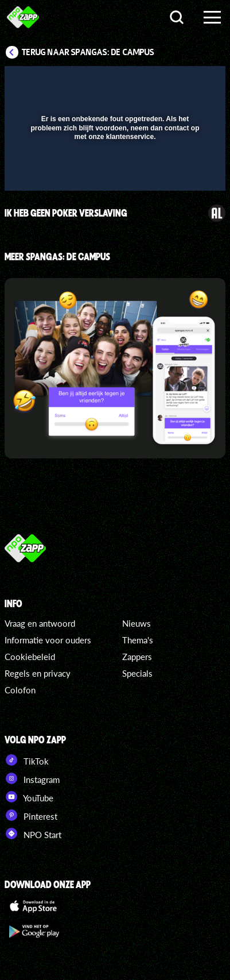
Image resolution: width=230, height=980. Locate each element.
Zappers (137, 657)
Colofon (20, 690)
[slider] (114, 176)
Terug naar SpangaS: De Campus (88, 52)
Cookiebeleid (30, 657)
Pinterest (31, 815)
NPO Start (33, 834)
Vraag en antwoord (40, 623)
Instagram (32, 778)
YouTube (29, 797)
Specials (137, 673)
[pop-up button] (164, 82)
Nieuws (137, 623)
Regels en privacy (38, 673)
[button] (187, 82)
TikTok (27, 760)
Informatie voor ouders (48, 640)
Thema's (138, 640)
